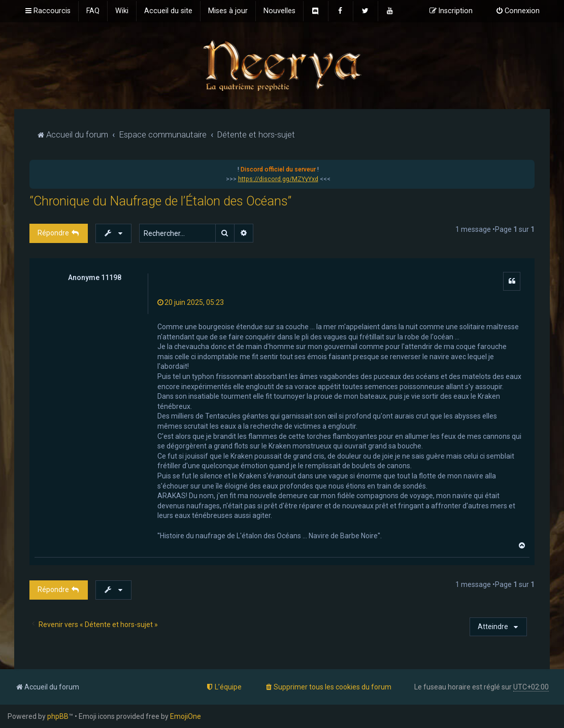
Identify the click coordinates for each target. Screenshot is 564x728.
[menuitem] (93, 11)
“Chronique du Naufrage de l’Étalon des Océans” (160, 201)
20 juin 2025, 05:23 (191, 302)
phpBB (58, 716)
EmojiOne (186, 716)
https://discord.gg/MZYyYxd (278, 179)
